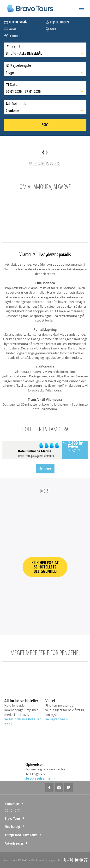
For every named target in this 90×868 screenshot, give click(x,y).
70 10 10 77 (13, 810)
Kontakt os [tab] (12, 804)
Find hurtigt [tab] (12, 827)
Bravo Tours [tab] (13, 818)
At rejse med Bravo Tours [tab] (21, 835)
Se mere (45, 468)
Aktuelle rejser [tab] (14, 843)
